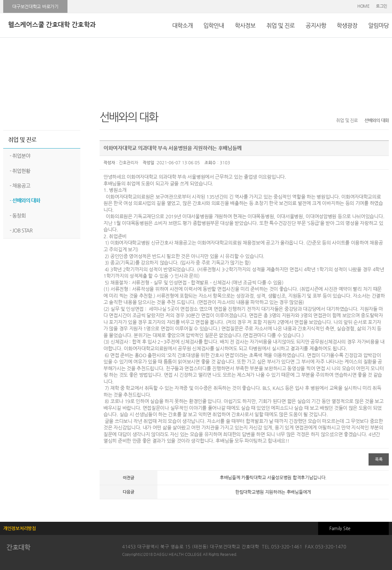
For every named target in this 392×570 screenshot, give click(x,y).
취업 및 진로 (281, 25)
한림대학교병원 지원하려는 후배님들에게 (273, 492)
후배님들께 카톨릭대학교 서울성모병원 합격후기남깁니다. (273, 477)
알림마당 (379, 25)
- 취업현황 (20, 171)
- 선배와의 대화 (25, 200)
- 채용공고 (20, 186)
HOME (363, 6)
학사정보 (245, 25)
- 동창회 (18, 216)
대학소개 (183, 25)
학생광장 (347, 25)
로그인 (382, 6)
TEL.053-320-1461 (282, 547)
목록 (379, 459)
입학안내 (214, 25)
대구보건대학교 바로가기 (35, 6)
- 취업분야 (20, 156)
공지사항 (316, 25)
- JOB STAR (21, 230)
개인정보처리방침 (20, 528)
